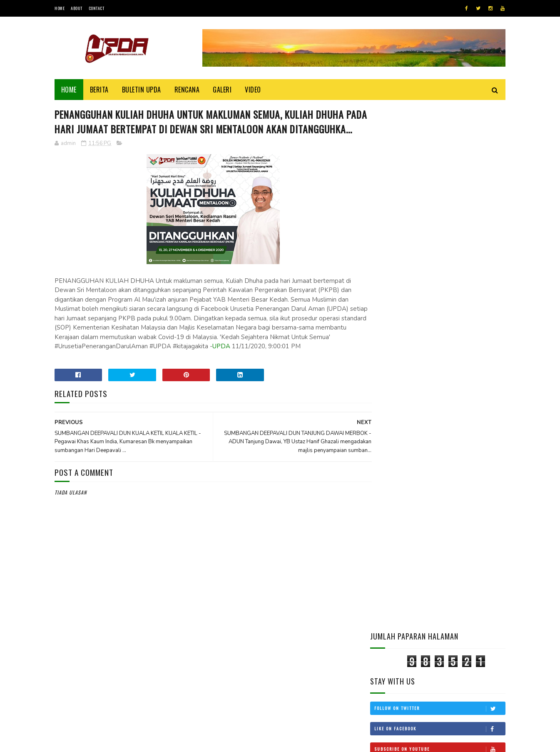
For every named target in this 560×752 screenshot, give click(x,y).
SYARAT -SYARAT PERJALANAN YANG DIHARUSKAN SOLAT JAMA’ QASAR (461, 493)
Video (253, 90)
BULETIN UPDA (142, 90)
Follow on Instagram (440, 245)
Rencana (187, 90)
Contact (97, 8)
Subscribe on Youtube (440, 225)
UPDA (262, 362)
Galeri (223, 90)
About (77, 8)
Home (60, 8)
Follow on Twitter (440, 184)
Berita (99, 90)
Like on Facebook (440, 204)
